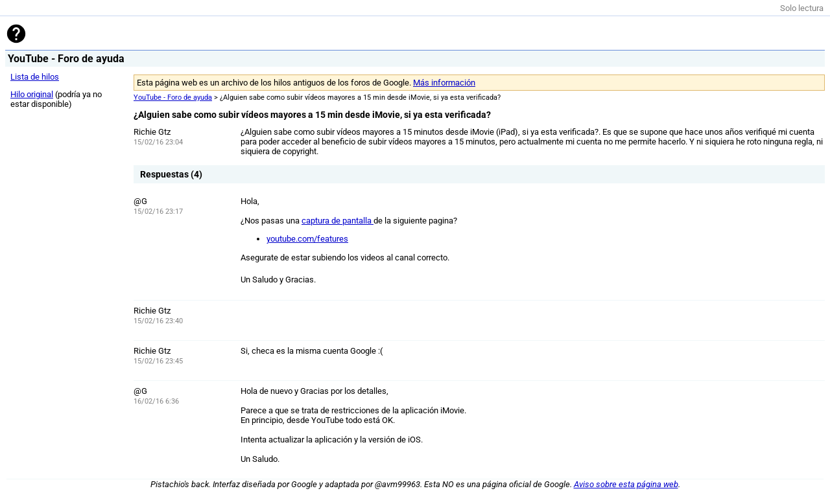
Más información (444, 83)
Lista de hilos (35, 77)
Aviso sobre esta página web (626, 484)
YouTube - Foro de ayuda (173, 97)
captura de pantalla (338, 221)
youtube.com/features (307, 239)
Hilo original (32, 94)
